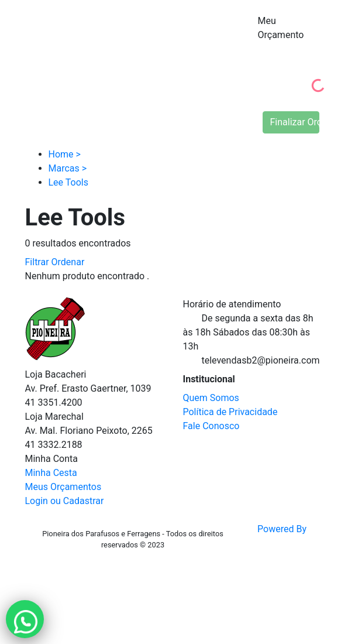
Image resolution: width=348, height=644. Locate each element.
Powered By (282, 540)
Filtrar (37, 262)
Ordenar (68, 262)
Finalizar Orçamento (295, 122)
